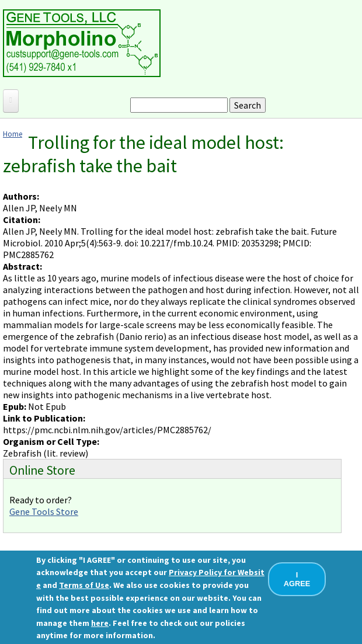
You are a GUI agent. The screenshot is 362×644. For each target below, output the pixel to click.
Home (13, 134)
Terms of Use (84, 585)
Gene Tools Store (44, 511)
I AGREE (297, 579)
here (100, 623)
